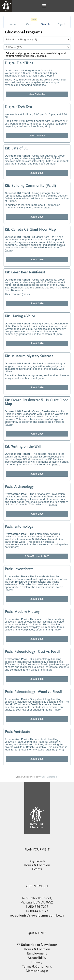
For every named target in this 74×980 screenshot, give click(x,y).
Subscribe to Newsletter (39, 945)
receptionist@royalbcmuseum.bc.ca (37, 915)
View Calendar (37, 94)
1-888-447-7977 (37, 911)
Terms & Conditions (37, 966)
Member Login (37, 971)
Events (37, 869)
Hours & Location (37, 865)
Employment (37, 953)
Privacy (37, 962)
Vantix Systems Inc (49, 777)
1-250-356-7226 (37, 907)
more (47, 207)
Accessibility (37, 958)
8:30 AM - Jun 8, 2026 (37, 556)
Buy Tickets (37, 861)
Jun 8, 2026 (37, 173)
